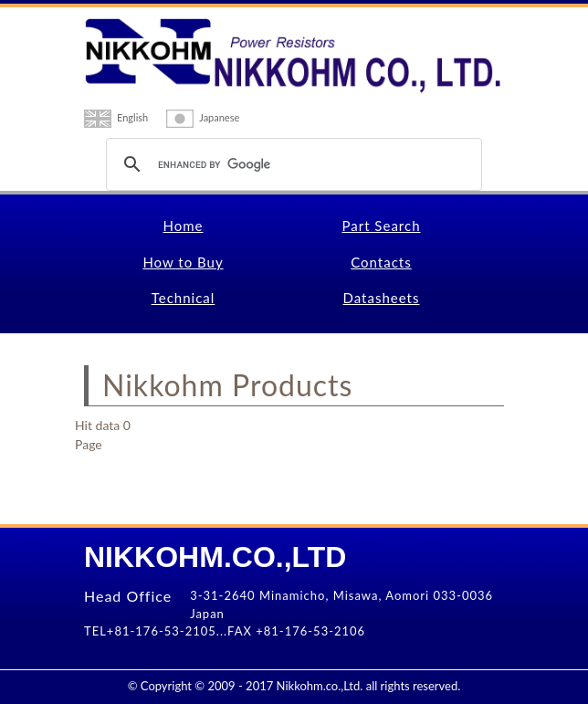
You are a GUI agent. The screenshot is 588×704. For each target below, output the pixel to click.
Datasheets (382, 298)
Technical (184, 298)
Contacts (381, 262)
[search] (291, 164)
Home (184, 226)
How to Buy (183, 262)
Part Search (381, 226)
